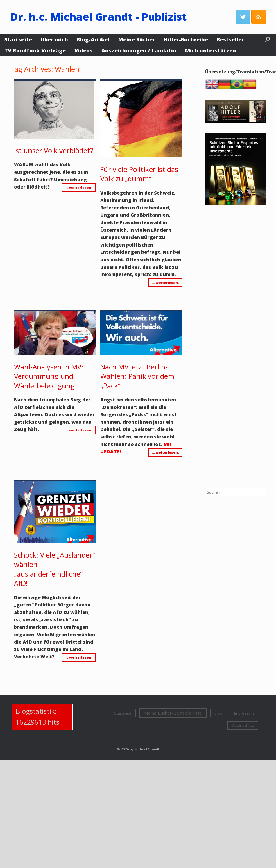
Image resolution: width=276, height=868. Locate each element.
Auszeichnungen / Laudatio (139, 50)
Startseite (18, 39)
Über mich (54, 39)
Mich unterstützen (210, 50)
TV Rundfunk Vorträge (35, 50)
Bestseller (230, 39)
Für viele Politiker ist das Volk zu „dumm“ (139, 174)
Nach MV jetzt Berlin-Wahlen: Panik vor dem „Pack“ (137, 376)
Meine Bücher (137, 39)
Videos (84, 50)
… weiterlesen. (79, 187)
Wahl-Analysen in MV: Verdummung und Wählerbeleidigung (49, 376)
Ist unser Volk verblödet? (54, 150)
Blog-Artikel (93, 39)
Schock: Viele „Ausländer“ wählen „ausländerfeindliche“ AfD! (54, 569)
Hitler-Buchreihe (186, 39)
